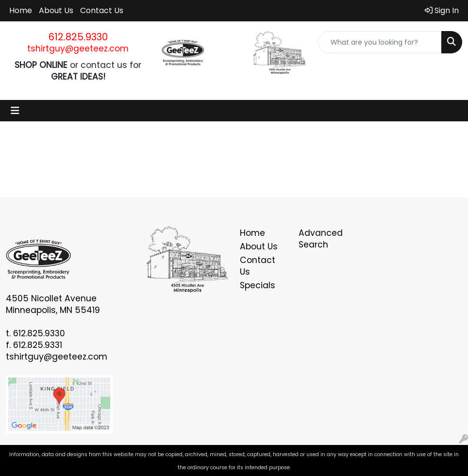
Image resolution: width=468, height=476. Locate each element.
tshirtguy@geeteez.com (78, 49)
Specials (258, 285)
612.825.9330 (78, 37)
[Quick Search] (380, 42)
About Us (56, 10)
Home (21, 10)
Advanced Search (321, 239)
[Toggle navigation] (15, 111)
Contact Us (102, 10)
